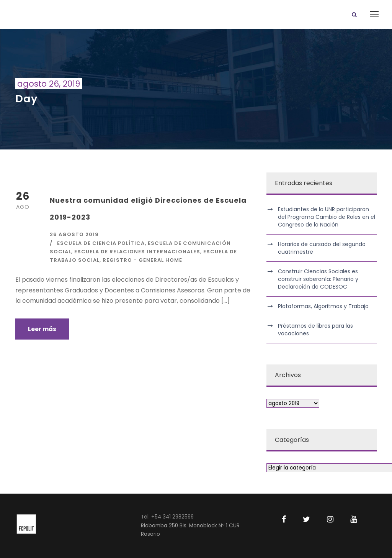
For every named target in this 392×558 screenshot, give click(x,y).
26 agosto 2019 (74, 234)
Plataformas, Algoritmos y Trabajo (323, 306)
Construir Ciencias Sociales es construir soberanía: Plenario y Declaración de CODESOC (318, 279)
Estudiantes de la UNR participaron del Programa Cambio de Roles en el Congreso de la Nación (327, 217)
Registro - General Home (142, 260)
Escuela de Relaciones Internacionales (137, 252)
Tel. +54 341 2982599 (167, 517)
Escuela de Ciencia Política (101, 243)
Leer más (42, 329)
